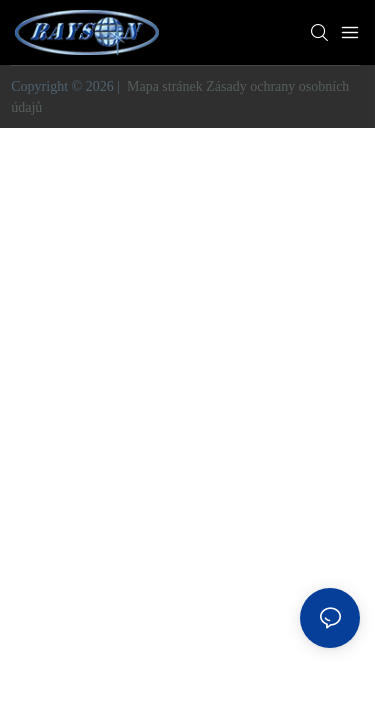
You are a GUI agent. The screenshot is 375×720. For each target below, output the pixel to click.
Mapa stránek (164, 86)
